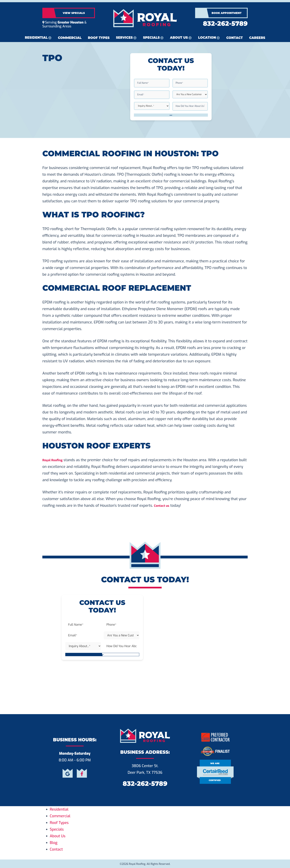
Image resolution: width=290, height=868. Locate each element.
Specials (151, 37)
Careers (257, 38)
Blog (54, 843)
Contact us (163, 506)
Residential (36, 37)
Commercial (70, 38)
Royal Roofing (54, 460)
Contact (235, 38)
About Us (179, 37)
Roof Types (99, 38)
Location (207, 37)
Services (124, 37)
